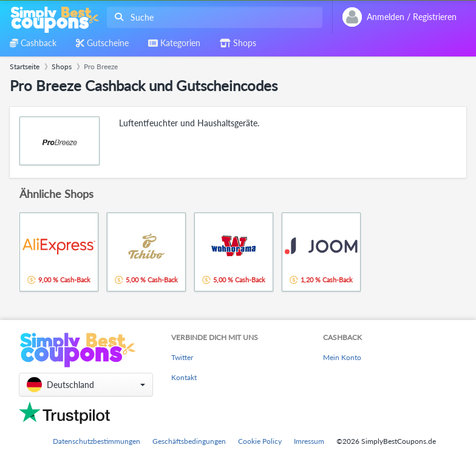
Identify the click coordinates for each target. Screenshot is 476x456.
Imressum (309, 441)
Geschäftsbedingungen (189, 441)
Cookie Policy (260, 441)
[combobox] (212, 17)
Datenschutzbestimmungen (97, 441)
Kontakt (184, 377)
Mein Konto (342, 357)
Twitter (182, 357)
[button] (86, 385)
